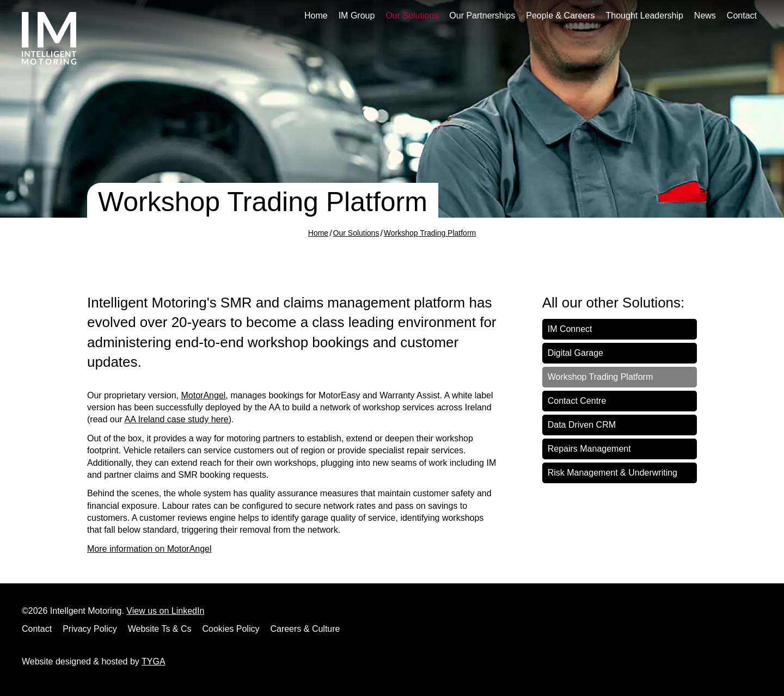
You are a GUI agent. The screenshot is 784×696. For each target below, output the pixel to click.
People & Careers (560, 16)
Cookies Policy (231, 629)
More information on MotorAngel (149, 549)
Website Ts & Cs (160, 629)
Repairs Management (589, 449)
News (705, 16)
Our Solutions (412, 16)
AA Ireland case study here (176, 419)
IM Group (357, 16)
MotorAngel (204, 395)
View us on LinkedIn (165, 611)
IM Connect (570, 329)
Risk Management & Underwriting (612, 473)
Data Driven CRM (582, 425)
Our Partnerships (482, 16)
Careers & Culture (305, 629)
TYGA (154, 661)
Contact (742, 16)
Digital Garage (575, 353)
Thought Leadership (645, 16)
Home (316, 16)
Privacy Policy (90, 629)
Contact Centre (577, 401)
